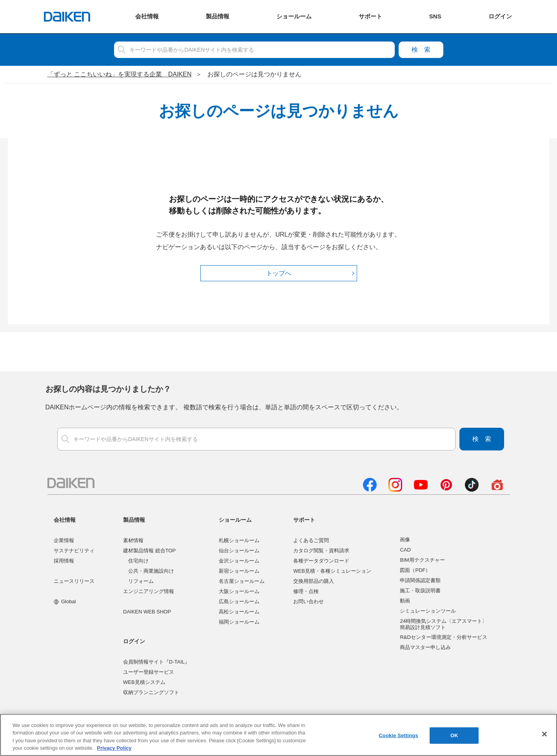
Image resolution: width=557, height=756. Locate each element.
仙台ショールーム (239, 551)
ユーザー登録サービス (149, 672)
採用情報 (64, 561)
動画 (405, 601)
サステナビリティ (74, 551)
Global (65, 601)
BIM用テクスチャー (422, 560)
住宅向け (138, 561)
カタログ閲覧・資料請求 (321, 551)
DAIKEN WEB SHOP (147, 612)
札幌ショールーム (239, 540)
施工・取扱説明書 (420, 591)
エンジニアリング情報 (149, 591)
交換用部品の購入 (314, 581)
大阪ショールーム (239, 591)
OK (454, 735)
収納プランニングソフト (151, 692)
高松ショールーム (239, 612)
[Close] (544, 734)
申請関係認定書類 (420, 580)
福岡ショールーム (239, 622)
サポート (304, 520)
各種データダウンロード (321, 561)
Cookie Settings (398, 735)
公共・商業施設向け (151, 571)
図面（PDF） (415, 570)
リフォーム (141, 581)
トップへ (279, 273)
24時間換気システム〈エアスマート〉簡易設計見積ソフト (443, 624)
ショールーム (235, 520)
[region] (278, 735)
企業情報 (64, 540)
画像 (405, 540)
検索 (421, 50)
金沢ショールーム (239, 561)
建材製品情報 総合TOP (149, 551)
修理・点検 (306, 591)
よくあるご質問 (311, 540)
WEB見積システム (144, 682)
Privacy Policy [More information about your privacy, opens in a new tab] (114, 748)
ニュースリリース (74, 581)
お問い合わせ (308, 601)
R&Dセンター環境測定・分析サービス (443, 637)
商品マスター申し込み (425, 647)
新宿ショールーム (239, 571)
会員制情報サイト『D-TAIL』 (156, 662)
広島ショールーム (239, 601)
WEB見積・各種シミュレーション (332, 571)
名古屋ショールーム (242, 581)
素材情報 (133, 540)
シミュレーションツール (428, 611)
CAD (405, 550)
